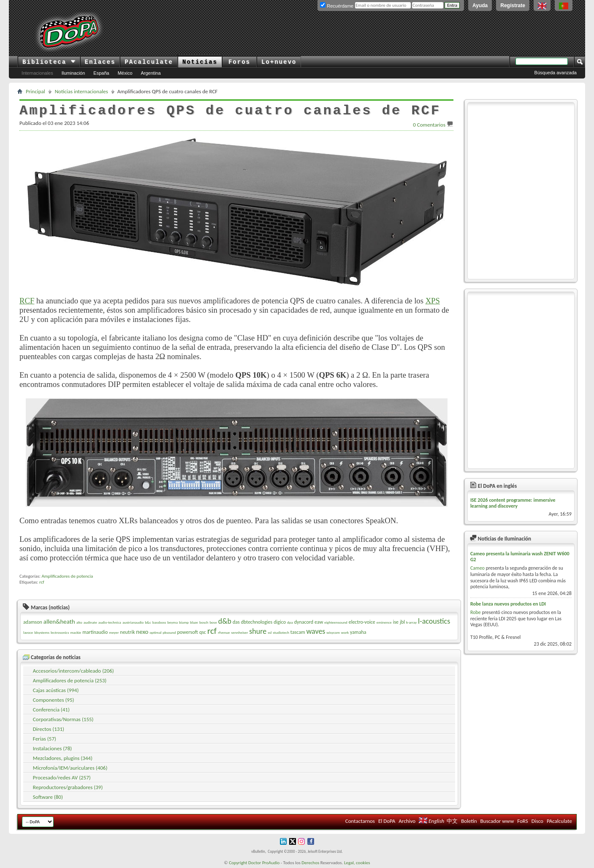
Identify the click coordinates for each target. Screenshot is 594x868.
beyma (172, 622)
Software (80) (48, 797)
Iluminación (73, 73)
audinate (90, 622)
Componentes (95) (54, 700)
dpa (290, 622)
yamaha (358, 632)
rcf (42, 582)
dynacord (304, 622)
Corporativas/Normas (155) (63, 719)
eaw (319, 622)
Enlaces (100, 62)
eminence (384, 622)
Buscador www (497, 821)
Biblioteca (49, 62)
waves (316, 631)
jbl (402, 622)
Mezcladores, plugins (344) (63, 758)
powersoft (188, 632)
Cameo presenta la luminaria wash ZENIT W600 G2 (520, 557)
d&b (225, 621)
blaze (194, 622)
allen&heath (59, 622)
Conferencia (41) (51, 710)
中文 (452, 821)
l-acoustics (434, 621)
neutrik (127, 632)
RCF (27, 301)
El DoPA (387, 821)
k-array (411, 622)
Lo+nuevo (279, 62)
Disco (537, 821)
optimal (155, 632)
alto (79, 622)
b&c (148, 622)
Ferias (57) (45, 739)
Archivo (407, 821)
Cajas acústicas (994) (56, 690)
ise (396, 622)
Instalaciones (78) (52, 748)
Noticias (200, 62)
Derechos (310, 863)
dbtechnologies (257, 622)
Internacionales (37, 73)
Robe (476, 612)
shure (258, 631)
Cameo (477, 568)
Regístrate (513, 5)
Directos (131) (49, 729)
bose (213, 622)
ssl (270, 632)
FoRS (523, 821)
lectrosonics (60, 632)
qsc (203, 632)
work (345, 632)
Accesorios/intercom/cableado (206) (73, 671)
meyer (114, 632)
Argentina (151, 73)
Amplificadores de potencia (67, 576)
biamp (184, 622)
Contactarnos (360, 821)
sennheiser (239, 632)
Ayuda (480, 5)
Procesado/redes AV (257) (62, 777)
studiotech (281, 632)
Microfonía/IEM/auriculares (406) (70, 768)
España (101, 73)
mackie (76, 632)
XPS (433, 301)
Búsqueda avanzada (556, 73)
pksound (169, 632)
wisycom (333, 632)
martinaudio (95, 632)
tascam (298, 632)
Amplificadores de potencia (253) (70, 680)
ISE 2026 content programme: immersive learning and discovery (513, 503)
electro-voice (362, 622)
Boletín (469, 821)
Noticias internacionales (81, 91)
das (236, 622)
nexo (142, 632)
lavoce (28, 632)
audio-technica (110, 622)
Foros (239, 62)
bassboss (159, 622)
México (125, 73)
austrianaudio (133, 622)
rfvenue (224, 632)
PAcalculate (149, 62)
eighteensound (336, 622)
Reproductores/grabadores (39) (68, 787)
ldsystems (42, 632)
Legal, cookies (357, 863)
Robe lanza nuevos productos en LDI (508, 604)
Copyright (238, 863)
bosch (204, 622)
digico (280, 622)
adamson (33, 622)
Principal (35, 91)
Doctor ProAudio (264, 863)
